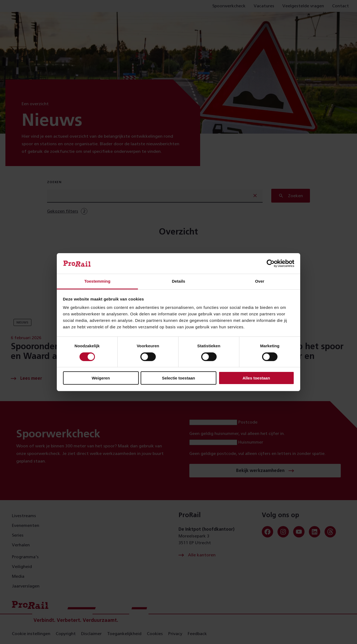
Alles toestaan (256, 378)
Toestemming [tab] (97, 281)
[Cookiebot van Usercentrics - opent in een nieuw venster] (271, 263)
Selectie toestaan (179, 378)
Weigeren (101, 378)
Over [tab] (260, 281)
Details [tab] (178, 281)
